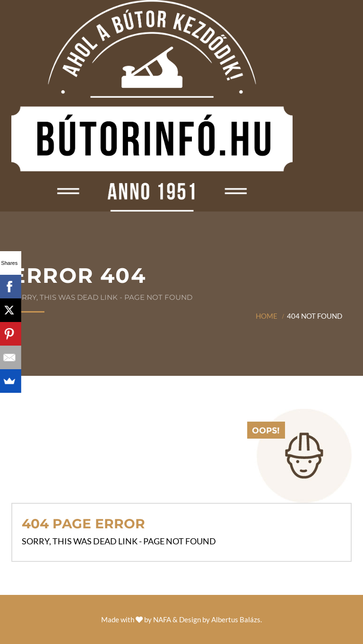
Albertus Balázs (236, 619)
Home (267, 316)
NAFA (162, 619)
